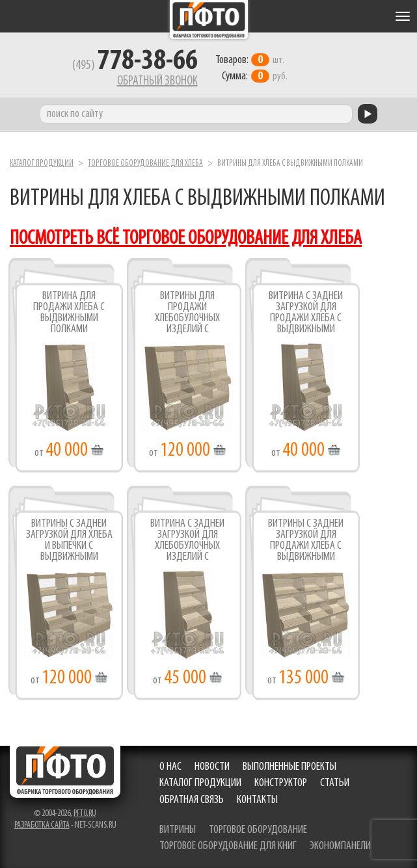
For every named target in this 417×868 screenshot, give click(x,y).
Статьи (335, 783)
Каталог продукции (42, 164)
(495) (135, 66)
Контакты (257, 800)
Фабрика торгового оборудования (209, 20)
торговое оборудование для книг (228, 846)
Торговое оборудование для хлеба (145, 164)
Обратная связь (192, 800)
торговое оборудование (258, 830)
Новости (212, 767)
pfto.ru (85, 814)
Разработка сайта (42, 825)
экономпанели (340, 846)
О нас (170, 767)
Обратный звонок (157, 81)
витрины (178, 830)
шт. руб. (251, 68)
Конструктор (281, 783)
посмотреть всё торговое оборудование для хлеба (186, 239)
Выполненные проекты (289, 767)
